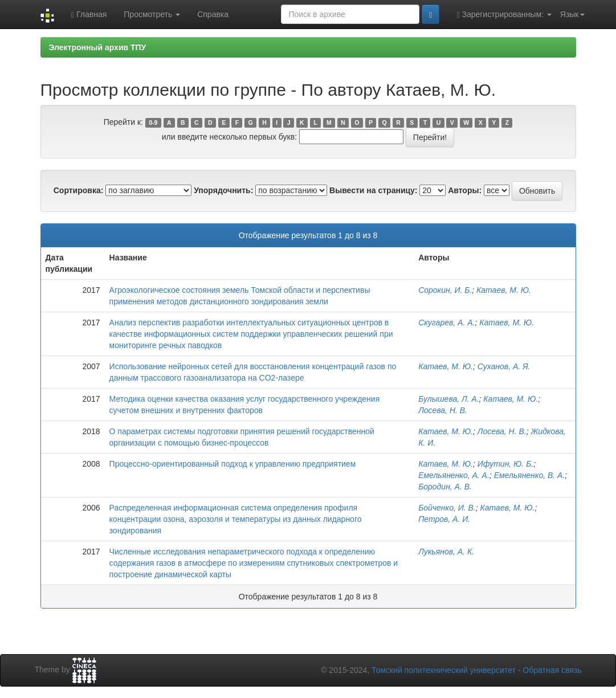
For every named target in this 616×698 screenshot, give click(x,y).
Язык (572, 14)
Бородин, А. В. (445, 487)
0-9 (153, 123)
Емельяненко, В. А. (530, 475)
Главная (89, 15)
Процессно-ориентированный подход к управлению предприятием (233, 464)
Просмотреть (152, 14)
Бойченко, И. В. (447, 508)
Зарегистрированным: (504, 15)
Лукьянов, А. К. (446, 552)
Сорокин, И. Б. (445, 290)
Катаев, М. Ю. (504, 290)
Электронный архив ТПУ (98, 47)
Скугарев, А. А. (446, 323)
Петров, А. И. (444, 519)
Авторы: (465, 190)
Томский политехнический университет (444, 670)
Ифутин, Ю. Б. (505, 464)
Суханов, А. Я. (504, 366)
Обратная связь (552, 670)
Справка (213, 14)
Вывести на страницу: (373, 190)
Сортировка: (79, 190)
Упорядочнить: (223, 190)
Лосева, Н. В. (443, 410)
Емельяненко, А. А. (454, 475)
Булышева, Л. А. (448, 399)
